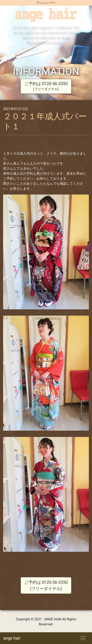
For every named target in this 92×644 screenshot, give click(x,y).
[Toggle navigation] (83, 638)
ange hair (12, 638)
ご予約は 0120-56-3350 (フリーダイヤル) (46, 585)
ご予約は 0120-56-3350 (46, 86)
